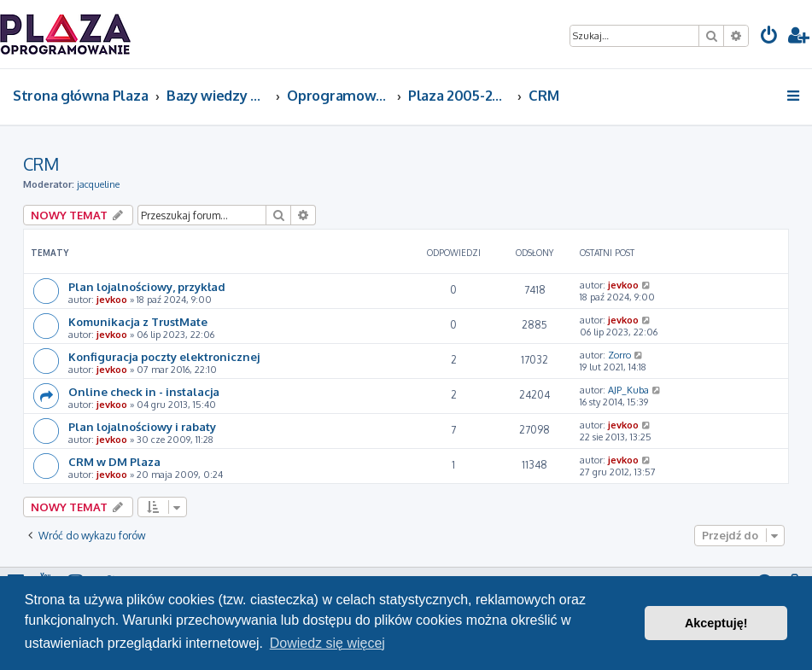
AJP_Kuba (628, 390)
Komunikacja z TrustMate (138, 321)
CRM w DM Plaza (114, 461)
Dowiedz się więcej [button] (327, 643)
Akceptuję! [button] (716, 623)
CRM (41, 164)
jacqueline (98, 184)
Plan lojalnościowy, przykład (147, 286)
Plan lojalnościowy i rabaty (142, 426)
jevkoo (112, 300)
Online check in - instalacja (144, 391)
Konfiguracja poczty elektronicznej (164, 356)
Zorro (619, 355)
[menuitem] (769, 37)
